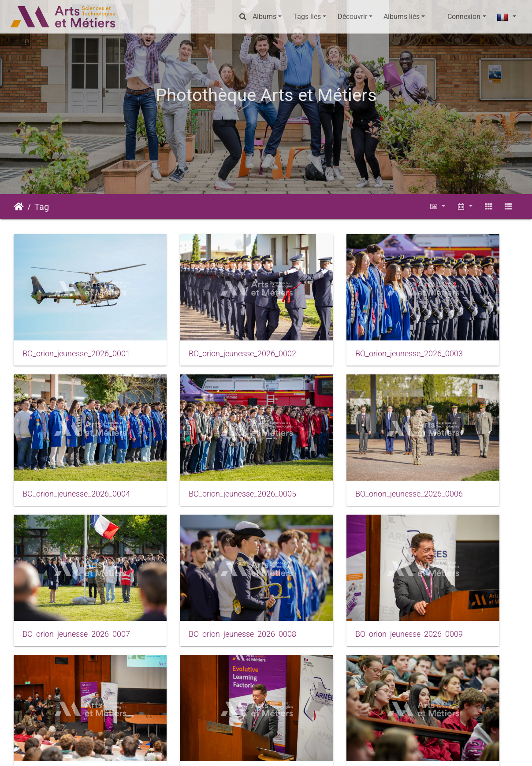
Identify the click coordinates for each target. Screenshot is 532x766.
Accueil (19, 207)
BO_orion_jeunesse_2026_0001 (72, 328)
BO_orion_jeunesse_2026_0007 (331, 443)
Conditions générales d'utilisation (303, 751)
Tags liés (307, 17)
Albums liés (402, 17)
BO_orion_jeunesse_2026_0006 (201, 443)
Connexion (464, 17)
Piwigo (156, 751)
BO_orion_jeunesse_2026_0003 (331, 328)
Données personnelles (394, 751)
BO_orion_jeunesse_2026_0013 (72, 672)
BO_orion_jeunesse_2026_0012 (460, 557)
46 (299, 717)
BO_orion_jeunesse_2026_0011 (331, 557)
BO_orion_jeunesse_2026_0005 (72, 443)
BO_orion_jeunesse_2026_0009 (72, 557)
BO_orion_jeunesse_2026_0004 (460, 328)
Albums (264, 17)
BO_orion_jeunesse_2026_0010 (201, 557)
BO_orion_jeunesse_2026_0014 (201, 672)
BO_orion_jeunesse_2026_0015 (331, 672)
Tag (42, 207)
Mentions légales (219, 751)
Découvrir (352, 17)
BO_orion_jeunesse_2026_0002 (201, 328)
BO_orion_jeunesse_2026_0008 (460, 443)
